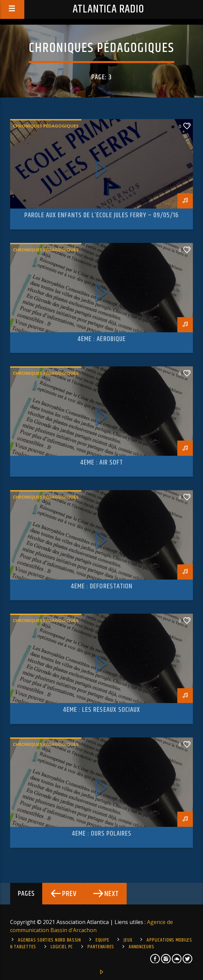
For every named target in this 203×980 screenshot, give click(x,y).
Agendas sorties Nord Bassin (49, 940)
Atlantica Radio (108, 9)
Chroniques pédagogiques (46, 126)
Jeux (128, 940)
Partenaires (101, 947)
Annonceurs (141, 947)
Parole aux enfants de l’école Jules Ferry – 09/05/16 (101, 215)
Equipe (102, 940)
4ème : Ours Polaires (102, 834)
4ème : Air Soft (102, 463)
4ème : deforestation (101, 586)
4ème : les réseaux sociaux (101, 710)
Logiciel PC (62, 947)
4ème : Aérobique (101, 339)
